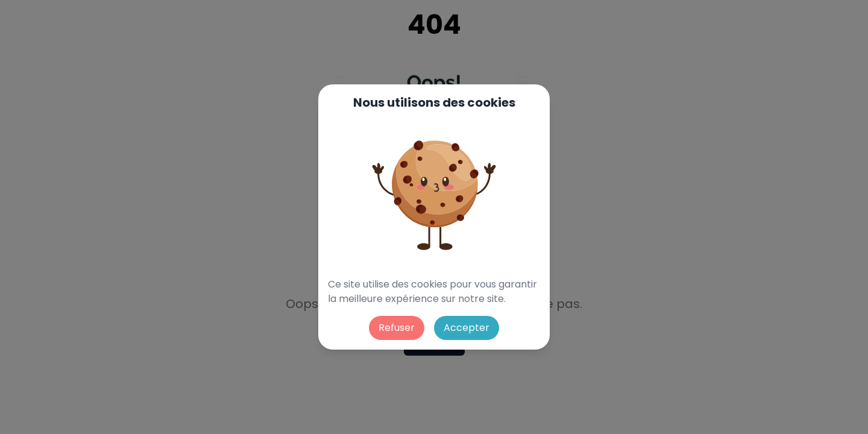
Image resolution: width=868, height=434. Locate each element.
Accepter (467, 328)
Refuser (397, 328)
